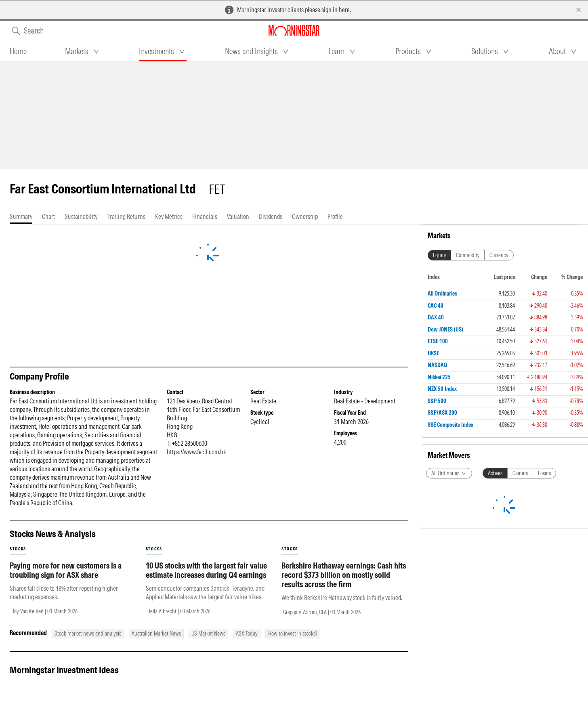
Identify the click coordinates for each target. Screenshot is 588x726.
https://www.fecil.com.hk (196, 452)
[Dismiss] (579, 10)
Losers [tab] (544, 473)
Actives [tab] (495, 473)
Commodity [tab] (468, 255)
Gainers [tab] (520, 473)
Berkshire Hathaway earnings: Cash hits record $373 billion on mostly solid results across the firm (344, 575)
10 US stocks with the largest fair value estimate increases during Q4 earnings (206, 570)
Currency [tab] (499, 255)
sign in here (336, 10)
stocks (18, 549)
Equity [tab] (439, 255)
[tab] (18, 51)
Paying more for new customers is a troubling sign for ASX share (66, 570)
